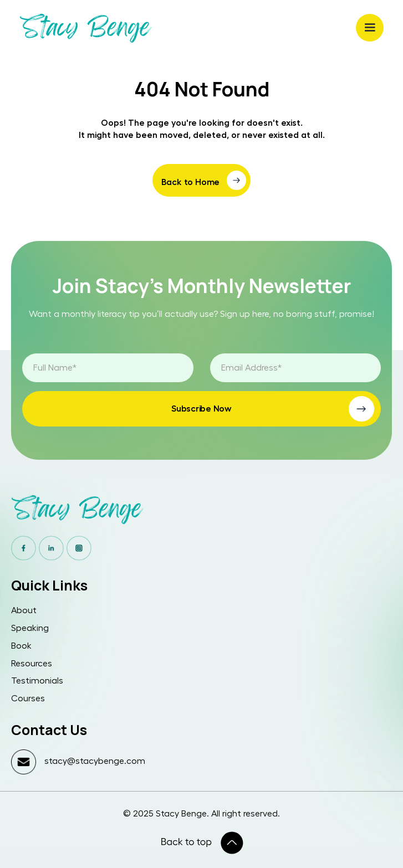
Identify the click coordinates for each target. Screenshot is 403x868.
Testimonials (37, 681)
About (24, 610)
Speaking (30, 628)
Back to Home (191, 182)
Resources (32, 664)
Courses (28, 698)
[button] (370, 28)
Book (21, 646)
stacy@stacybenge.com (95, 761)
